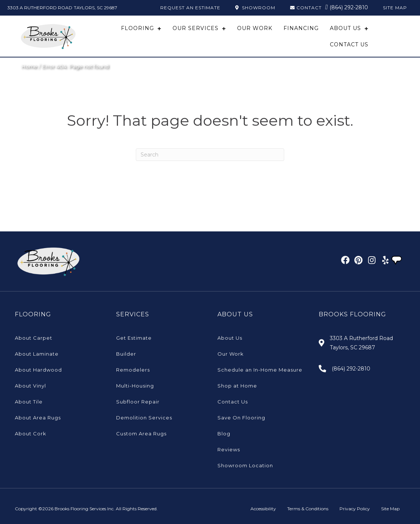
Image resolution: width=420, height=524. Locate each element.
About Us (230, 338)
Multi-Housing (135, 386)
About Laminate (37, 354)
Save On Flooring (241, 418)
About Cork (31, 434)
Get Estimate (134, 338)
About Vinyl (30, 386)
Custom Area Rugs (141, 434)
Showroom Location (245, 465)
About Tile (29, 402)
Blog (224, 434)
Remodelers (133, 370)
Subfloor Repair (138, 402)
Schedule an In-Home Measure (260, 370)
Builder (126, 354)
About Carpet (34, 338)
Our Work (231, 354)
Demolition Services (144, 418)
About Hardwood (38, 370)
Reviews (229, 449)
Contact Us (233, 402)
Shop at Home (237, 386)
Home (29, 66)
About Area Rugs (38, 418)
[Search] (210, 155)
